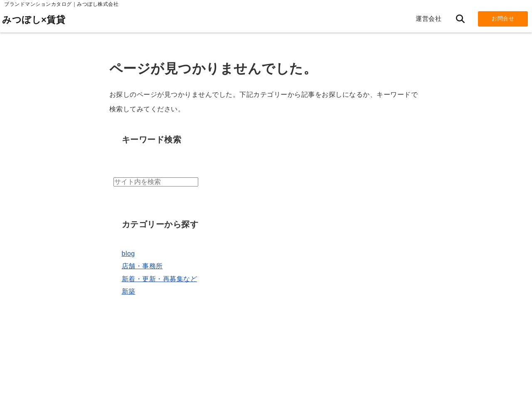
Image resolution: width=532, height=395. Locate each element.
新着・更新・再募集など (160, 279)
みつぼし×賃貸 (34, 20)
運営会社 (429, 18)
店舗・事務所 (142, 266)
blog (128, 254)
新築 (129, 291)
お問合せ (503, 18)
